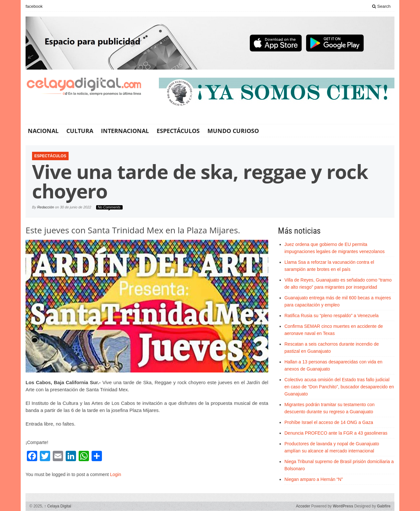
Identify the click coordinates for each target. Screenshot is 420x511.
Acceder (303, 506)
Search (381, 6)
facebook (34, 6)
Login (116, 474)
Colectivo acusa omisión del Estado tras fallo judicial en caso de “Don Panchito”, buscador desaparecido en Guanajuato (339, 387)
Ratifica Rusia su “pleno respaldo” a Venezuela (332, 316)
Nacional (43, 131)
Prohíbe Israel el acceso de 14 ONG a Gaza (329, 422)
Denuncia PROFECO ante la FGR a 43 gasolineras (336, 433)
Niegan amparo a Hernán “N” (314, 479)
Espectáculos (178, 131)
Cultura (80, 131)
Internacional (125, 131)
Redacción (46, 207)
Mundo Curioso (233, 131)
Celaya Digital (58, 506)
